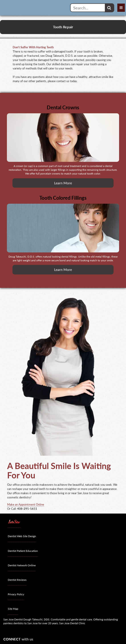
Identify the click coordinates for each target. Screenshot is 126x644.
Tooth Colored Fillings (63, 198)
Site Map (13, 609)
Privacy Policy (16, 594)
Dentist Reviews (17, 580)
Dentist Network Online (22, 565)
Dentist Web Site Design (22, 536)
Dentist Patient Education (23, 551)
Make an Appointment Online (26, 504)
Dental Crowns (63, 107)
